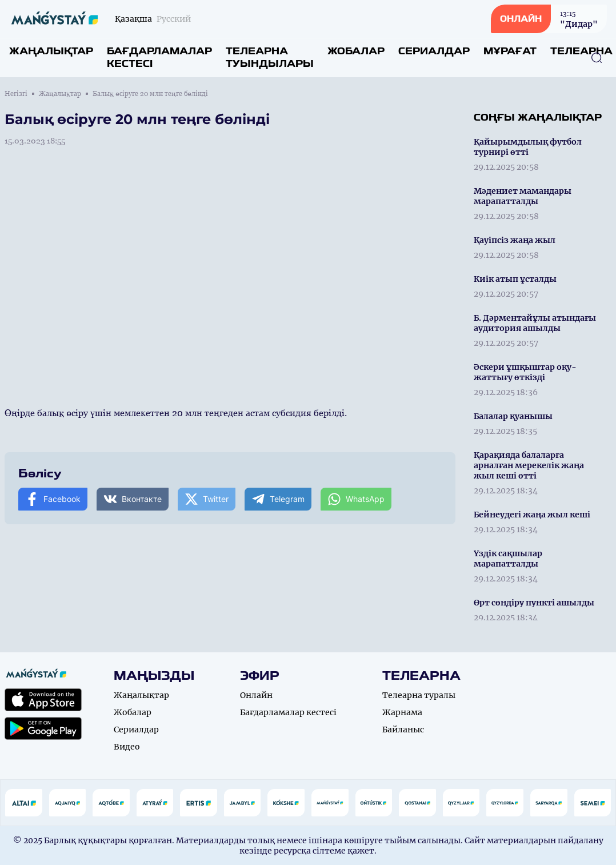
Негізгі (16, 94)
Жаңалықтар (51, 51)
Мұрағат (510, 51)
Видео (127, 747)
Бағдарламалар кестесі (159, 57)
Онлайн (256, 695)
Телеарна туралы (419, 695)
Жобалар (356, 51)
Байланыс (403, 730)
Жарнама (402, 712)
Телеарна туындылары (270, 57)
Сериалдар (434, 51)
